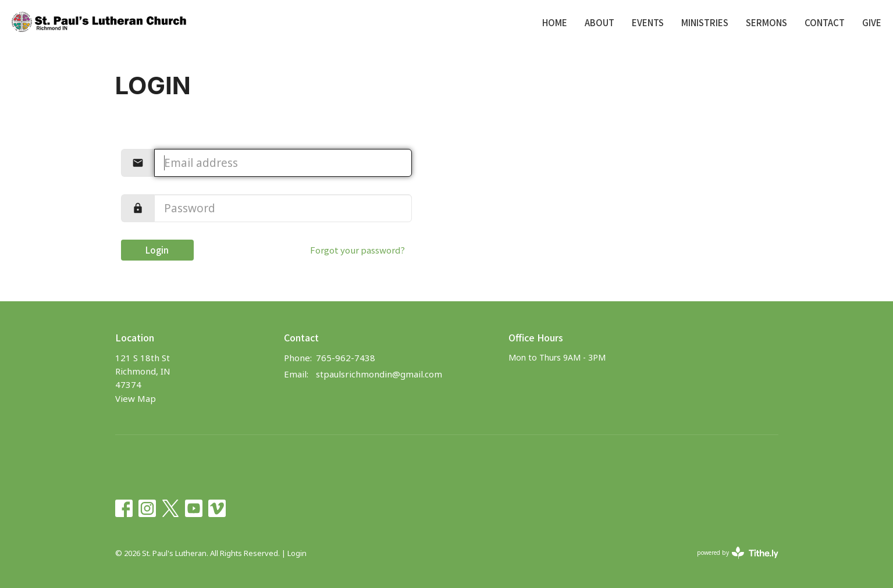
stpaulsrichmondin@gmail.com (379, 374)
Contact (825, 22)
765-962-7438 (346, 358)
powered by (738, 553)
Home (555, 22)
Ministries (705, 22)
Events (648, 22)
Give (872, 22)
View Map (136, 398)
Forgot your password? (357, 250)
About (600, 22)
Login (157, 250)
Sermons (766, 22)
